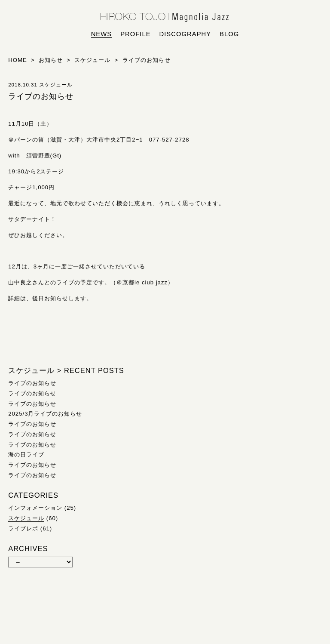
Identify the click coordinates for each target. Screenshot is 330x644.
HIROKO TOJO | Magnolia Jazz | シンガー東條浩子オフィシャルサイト (165, 18)
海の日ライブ (26, 454)
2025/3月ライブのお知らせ (45, 414)
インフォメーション (35, 508)
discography (185, 34)
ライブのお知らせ (32, 383)
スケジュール (26, 518)
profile (135, 34)
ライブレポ (23, 528)
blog (229, 34)
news (102, 34)
